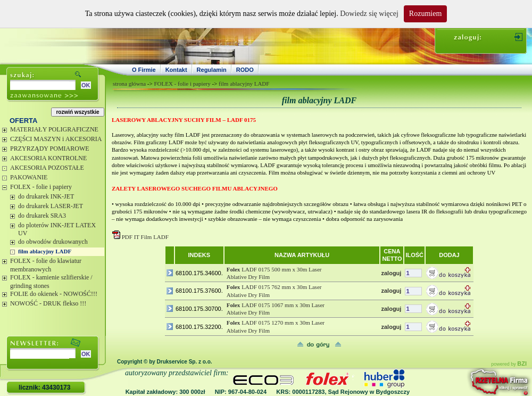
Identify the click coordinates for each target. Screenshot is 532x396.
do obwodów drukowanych (53, 242)
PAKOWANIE (29, 177)
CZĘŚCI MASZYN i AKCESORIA (56, 139)
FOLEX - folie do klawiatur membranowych (46, 265)
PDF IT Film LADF (145, 237)
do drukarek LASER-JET (51, 206)
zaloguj (391, 273)
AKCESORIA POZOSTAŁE (47, 168)
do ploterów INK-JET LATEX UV (57, 229)
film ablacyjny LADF (45, 251)
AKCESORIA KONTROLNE (48, 158)
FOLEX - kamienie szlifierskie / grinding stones (51, 282)
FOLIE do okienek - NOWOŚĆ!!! (54, 294)
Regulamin (212, 70)
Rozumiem (425, 14)
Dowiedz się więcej (369, 14)
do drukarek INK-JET (46, 196)
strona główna (129, 84)
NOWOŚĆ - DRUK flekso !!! (48, 303)
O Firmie (144, 70)
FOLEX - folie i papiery (41, 187)
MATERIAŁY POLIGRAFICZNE (54, 129)
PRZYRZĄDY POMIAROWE (50, 148)
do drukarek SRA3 (42, 216)
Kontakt (176, 70)
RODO (245, 70)
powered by (509, 364)
